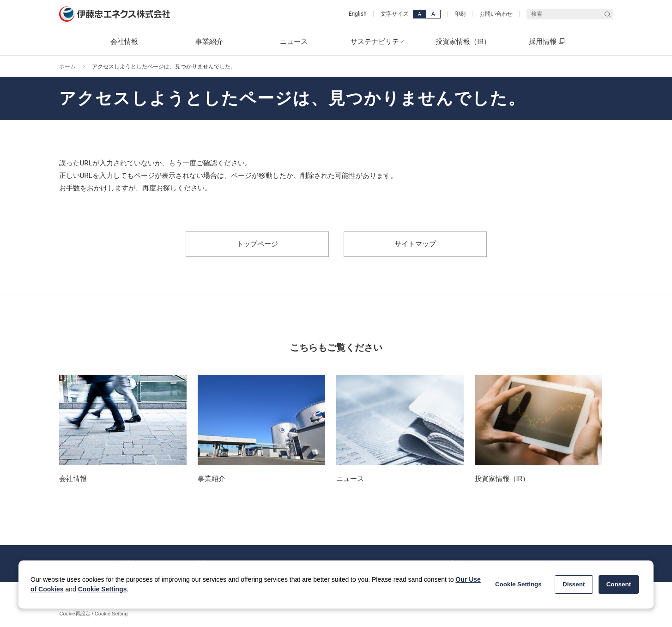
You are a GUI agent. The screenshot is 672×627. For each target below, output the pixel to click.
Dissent (574, 584)
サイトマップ (415, 244)
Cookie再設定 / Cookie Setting (94, 614)
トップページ (257, 244)
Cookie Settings (103, 589)
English (358, 14)
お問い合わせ (496, 14)
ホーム (67, 67)
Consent (619, 584)
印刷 (460, 14)
